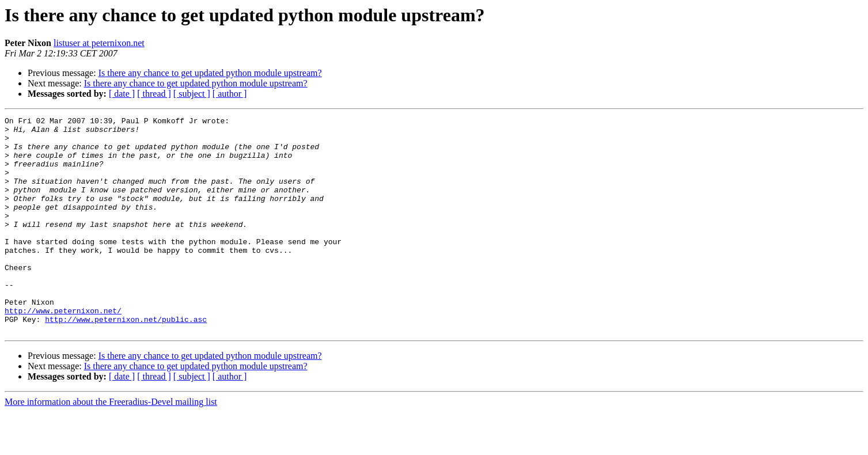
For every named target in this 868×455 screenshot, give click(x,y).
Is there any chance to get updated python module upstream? (210, 73)
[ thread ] (154, 94)
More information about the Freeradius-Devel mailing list (111, 445)
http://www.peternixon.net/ (63, 350)
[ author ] (230, 94)
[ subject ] (192, 94)
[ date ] (122, 94)
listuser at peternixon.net (99, 43)
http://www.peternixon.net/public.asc (126, 361)
